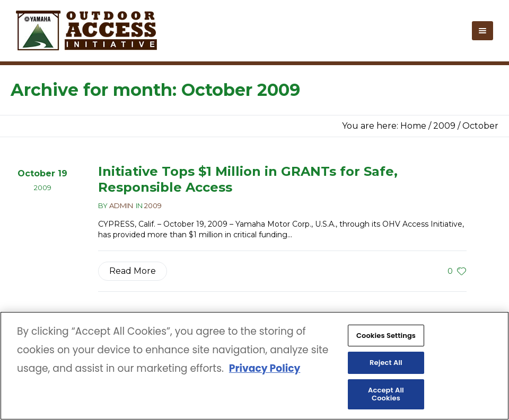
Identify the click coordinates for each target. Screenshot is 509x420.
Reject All (386, 363)
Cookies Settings (386, 336)
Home (413, 126)
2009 (444, 126)
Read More (133, 271)
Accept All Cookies (386, 395)
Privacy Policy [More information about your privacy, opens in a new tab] (265, 369)
